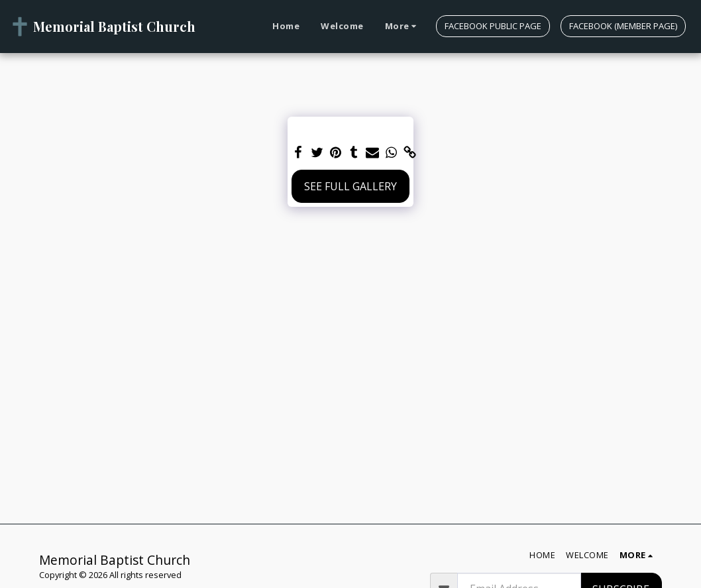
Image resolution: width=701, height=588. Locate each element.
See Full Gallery (350, 186)
